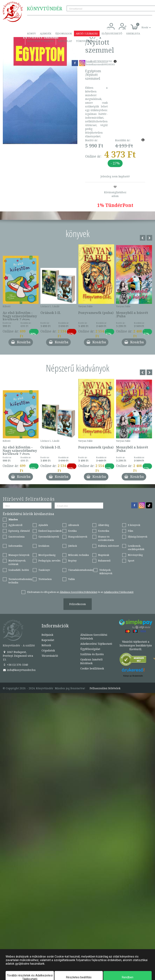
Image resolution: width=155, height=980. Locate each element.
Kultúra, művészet (108, 546)
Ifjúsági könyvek (138, 537)
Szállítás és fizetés (41, 41)
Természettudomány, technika (20, 581)
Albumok (74, 525)
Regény (72, 561)
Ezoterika (104, 531)
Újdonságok (64, 33)
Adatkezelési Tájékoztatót (119, 592)
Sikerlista (133, 33)
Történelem (45, 579)
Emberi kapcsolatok (50, 531)
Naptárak (104, 555)
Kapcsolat (65, 41)
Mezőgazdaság (47, 555)
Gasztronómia (16, 537)
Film (130, 531)
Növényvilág (135, 555)
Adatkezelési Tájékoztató (96, 644)
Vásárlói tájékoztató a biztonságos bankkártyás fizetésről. (136, 645)
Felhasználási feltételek (105, 688)
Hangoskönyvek (78, 537)
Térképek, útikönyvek (106, 572)
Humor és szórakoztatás (106, 538)
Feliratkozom (78, 604)
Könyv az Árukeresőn (133, 676)
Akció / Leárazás (87, 33)
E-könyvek (134, 525)
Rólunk (46, 645)
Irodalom (44, 546)
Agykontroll (15, 525)
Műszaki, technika (78, 555)
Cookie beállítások (92, 668)
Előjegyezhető (112, 33)
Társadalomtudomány (81, 570)
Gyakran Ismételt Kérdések (91, 661)
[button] (142, 25)
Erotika (72, 531)
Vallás (72, 579)
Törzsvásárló (85, 41)
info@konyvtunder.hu (19, 670)
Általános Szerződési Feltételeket (78, 592)
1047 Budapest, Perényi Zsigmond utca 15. (18, 656)
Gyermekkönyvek (49, 537)
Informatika (15, 546)
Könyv (32, 33)
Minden (13, 519)
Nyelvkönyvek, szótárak (17, 562)
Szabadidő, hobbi (19, 570)
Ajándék (46, 33)
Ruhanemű (104, 561)
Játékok (73, 546)
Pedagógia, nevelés (49, 561)
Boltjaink (47, 635)
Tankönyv (44, 570)
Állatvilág (104, 525)
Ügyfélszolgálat (90, 649)
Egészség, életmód (19, 531)
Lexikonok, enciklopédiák (136, 548)
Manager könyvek (19, 555)
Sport (131, 561)
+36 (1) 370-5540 (15, 665)
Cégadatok (48, 650)
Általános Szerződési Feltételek (94, 637)
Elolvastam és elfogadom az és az (80, 592)
